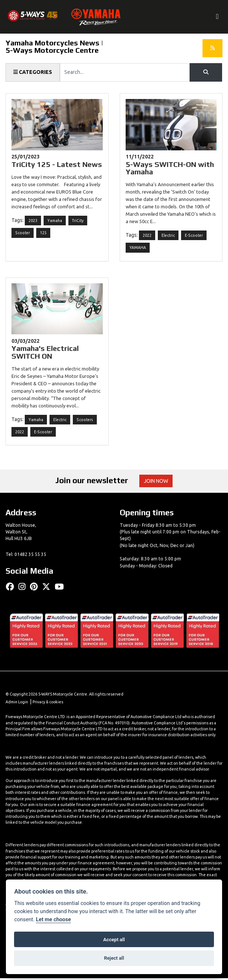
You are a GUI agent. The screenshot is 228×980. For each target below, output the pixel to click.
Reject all (114, 958)
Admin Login (17, 704)
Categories (33, 72)
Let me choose (53, 920)
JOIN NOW (156, 482)
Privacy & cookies (49, 704)
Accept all (114, 940)
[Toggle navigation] (217, 17)
